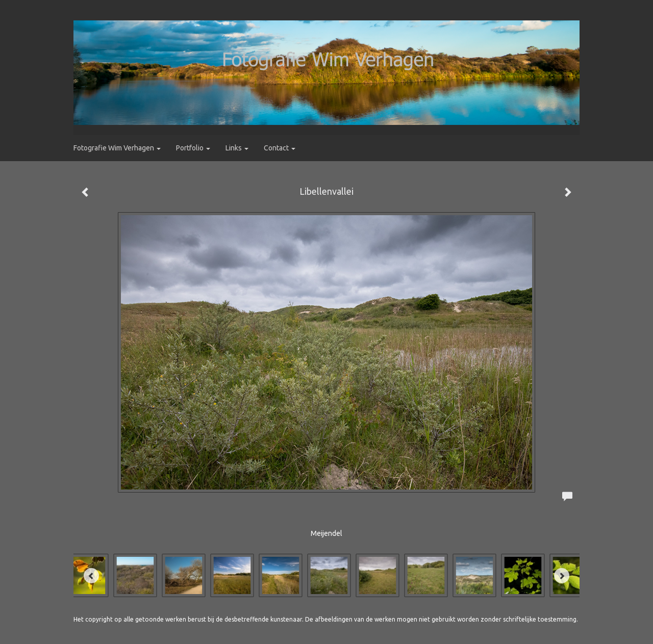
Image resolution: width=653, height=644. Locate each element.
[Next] (562, 576)
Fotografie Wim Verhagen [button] (117, 148)
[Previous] (91, 576)
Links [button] (237, 148)
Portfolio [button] (193, 148)
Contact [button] (280, 148)
